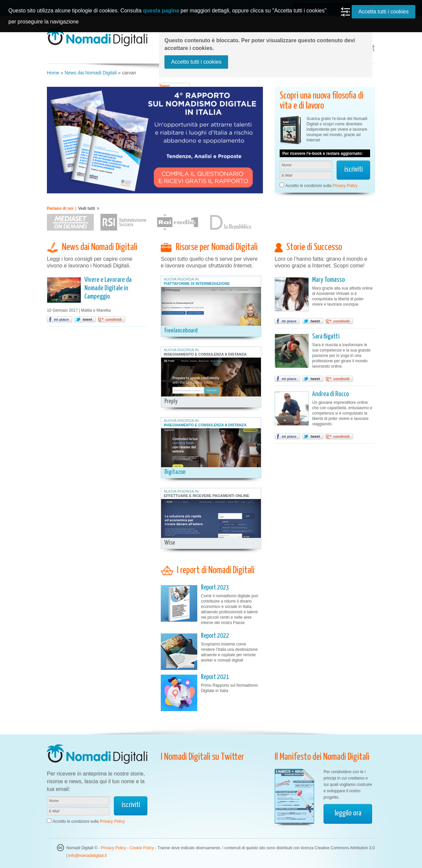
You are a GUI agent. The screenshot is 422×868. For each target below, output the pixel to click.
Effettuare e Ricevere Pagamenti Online (206, 496)
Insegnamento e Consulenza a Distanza (205, 354)
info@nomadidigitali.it (87, 856)
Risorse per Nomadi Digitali (217, 247)
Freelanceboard (181, 331)
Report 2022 (215, 636)
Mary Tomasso (329, 280)
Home (53, 73)
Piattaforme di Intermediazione (197, 284)
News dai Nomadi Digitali (91, 73)
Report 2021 (215, 677)
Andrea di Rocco (331, 394)
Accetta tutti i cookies (383, 12)
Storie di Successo (314, 247)
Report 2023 (215, 588)
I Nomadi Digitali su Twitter (202, 757)
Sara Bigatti (326, 336)
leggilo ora (348, 813)
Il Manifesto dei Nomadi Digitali (322, 757)
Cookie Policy (142, 848)
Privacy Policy (345, 186)
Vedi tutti (87, 208)
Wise (170, 543)
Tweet (164, 86)
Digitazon (175, 472)
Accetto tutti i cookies (196, 62)
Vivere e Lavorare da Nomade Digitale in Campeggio (108, 288)
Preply (171, 401)
